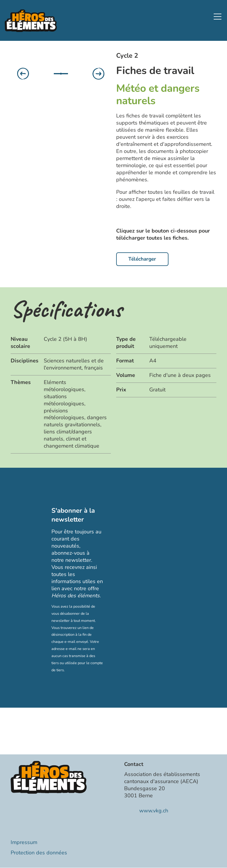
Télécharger (144, 259)
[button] (218, 17)
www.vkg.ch (154, 811)
